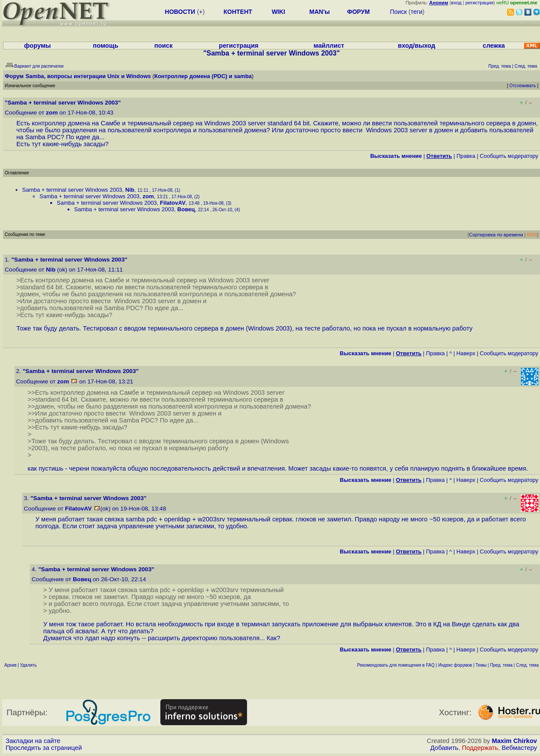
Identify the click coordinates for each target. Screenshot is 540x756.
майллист (329, 46)
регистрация (480, 3)
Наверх (466, 353)
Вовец (186, 209)
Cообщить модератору (509, 156)
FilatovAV (173, 203)
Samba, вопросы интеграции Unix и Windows (88, 76)
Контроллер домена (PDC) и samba (203, 76)
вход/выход (416, 46)
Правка (466, 156)
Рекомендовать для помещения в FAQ (396, 665)
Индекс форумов (455, 665)
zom (52, 113)
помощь (106, 46)
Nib (130, 190)
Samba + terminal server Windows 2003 (72, 190)
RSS (532, 235)
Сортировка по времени (496, 235)
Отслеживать (522, 86)
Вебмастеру (519, 748)
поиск (163, 46)
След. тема (527, 665)
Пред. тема (501, 665)
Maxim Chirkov (514, 741)
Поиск (398, 12)
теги (416, 12)
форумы (38, 46)
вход (456, 3)
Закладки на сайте (33, 741)
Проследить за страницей (44, 748)
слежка (494, 46)
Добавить (444, 748)
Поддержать (480, 748)
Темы (481, 665)
